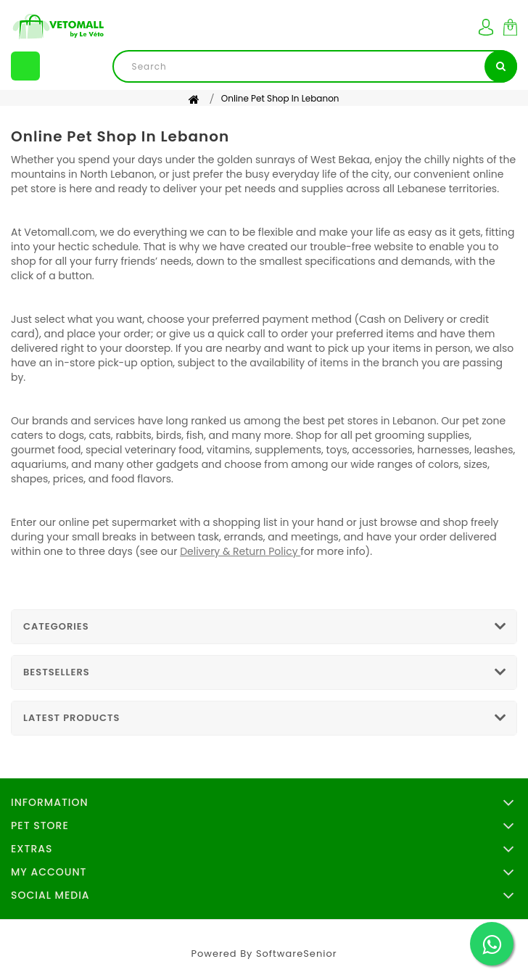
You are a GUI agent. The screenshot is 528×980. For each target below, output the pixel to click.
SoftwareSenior (297, 954)
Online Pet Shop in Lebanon (280, 98)
